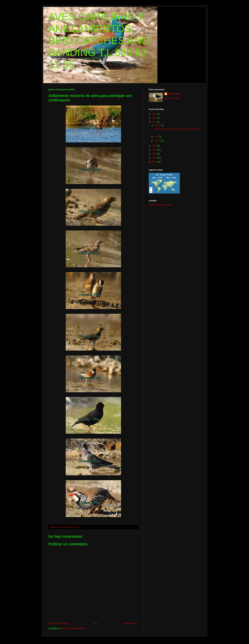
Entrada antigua (130, 623)
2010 (155, 162)
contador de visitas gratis (160, 205)
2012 (155, 154)
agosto (158, 125)
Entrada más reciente (59, 623)
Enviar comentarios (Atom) (74, 628)
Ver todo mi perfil (172, 98)
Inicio (96, 623)
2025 (155, 114)
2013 (155, 150)
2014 (155, 146)
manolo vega (174, 94)
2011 (155, 158)
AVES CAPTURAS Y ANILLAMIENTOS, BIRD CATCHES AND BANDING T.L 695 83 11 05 (99, 41)
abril (157, 137)
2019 (155, 118)
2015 (155, 122)
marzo (158, 141)
